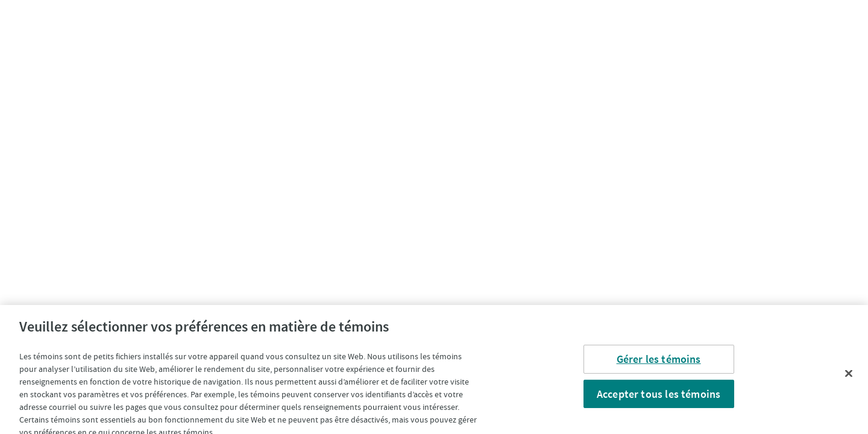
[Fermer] (849, 377)
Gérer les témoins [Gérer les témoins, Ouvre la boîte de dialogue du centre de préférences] (659, 363)
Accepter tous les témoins (659, 398)
